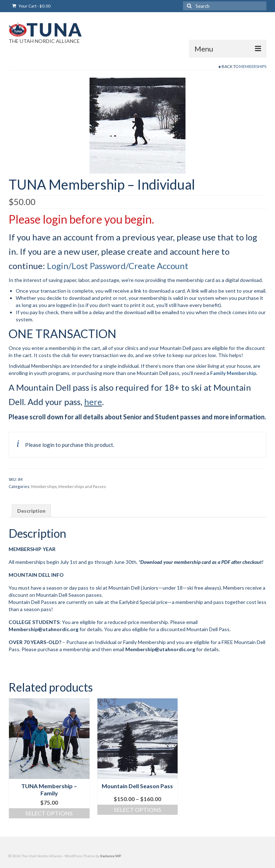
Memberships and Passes (82, 486)
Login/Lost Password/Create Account (118, 266)
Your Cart (31, 6)
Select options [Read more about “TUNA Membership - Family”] (49, 813)
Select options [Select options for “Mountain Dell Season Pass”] (137, 810)
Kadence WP (111, 856)
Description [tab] (31, 511)
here (93, 402)
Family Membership (233, 373)
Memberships (253, 66)
